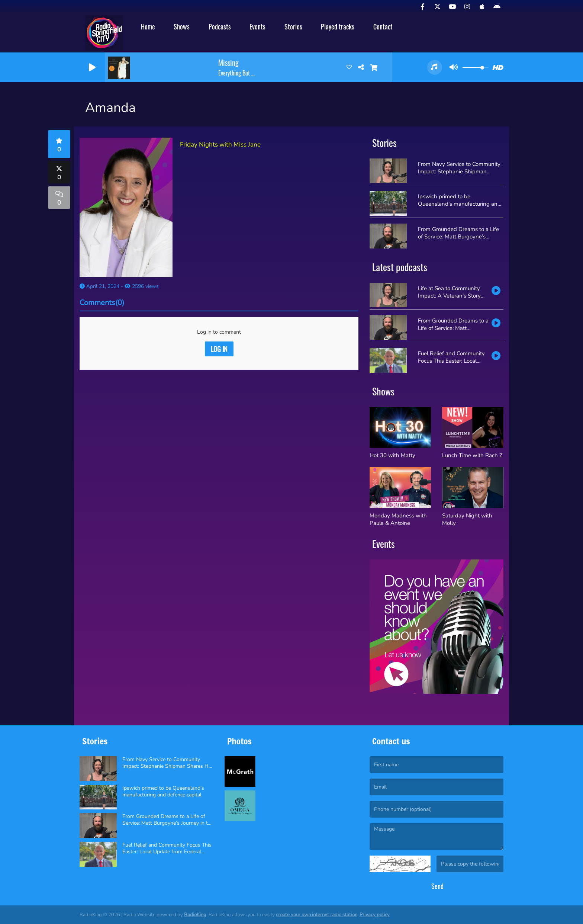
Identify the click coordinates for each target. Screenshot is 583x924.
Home (148, 26)
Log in (219, 349)
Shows (182, 26)
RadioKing (195, 915)
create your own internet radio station (317, 915)
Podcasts (220, 26)
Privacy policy (375, 915)
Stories (293, 26)
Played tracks (338, 26)
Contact (383, 26)
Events (257, 26)
